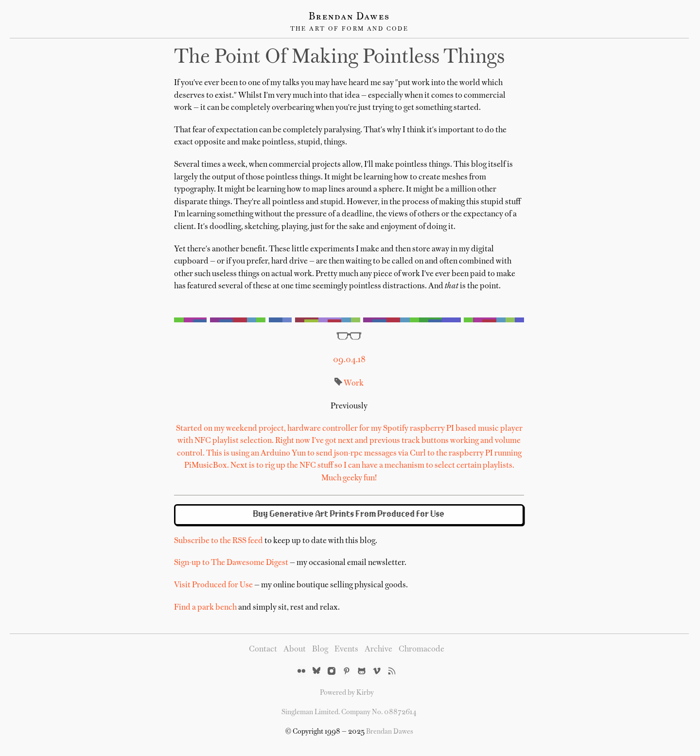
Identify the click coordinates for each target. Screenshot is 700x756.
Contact (263, 650)
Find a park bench (205, 608)
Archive (378, 650)
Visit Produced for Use (213, 585)
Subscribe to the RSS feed (219, 541)
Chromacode (421, 650)
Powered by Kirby (347, 693)
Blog (320, 650)
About (295, 650)
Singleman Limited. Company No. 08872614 (349, 712)
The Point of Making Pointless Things (339, 58)
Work (354, 384)
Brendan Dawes (349, 17)
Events (346, 650)
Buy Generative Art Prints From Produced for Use (349, 514)
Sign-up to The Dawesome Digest (231, 563)
